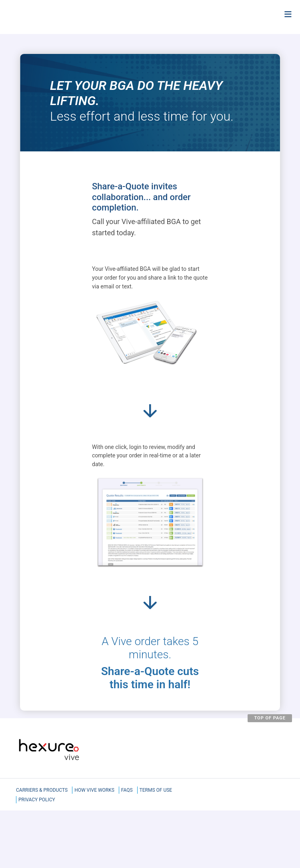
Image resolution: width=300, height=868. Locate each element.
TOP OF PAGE (270, 718)
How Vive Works (94, 790)
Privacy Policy (37, 800)
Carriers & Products (42, 790)
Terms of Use (156, 790)
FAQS (127, 790)
